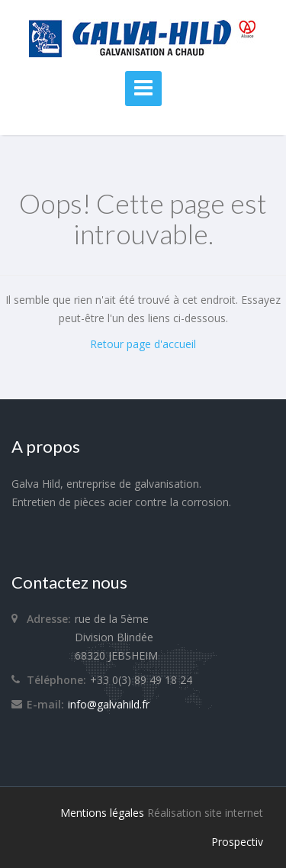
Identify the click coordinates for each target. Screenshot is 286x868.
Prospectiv (237, 842)
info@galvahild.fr (109, 704)
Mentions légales (102, 813)
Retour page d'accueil (143, 344)
